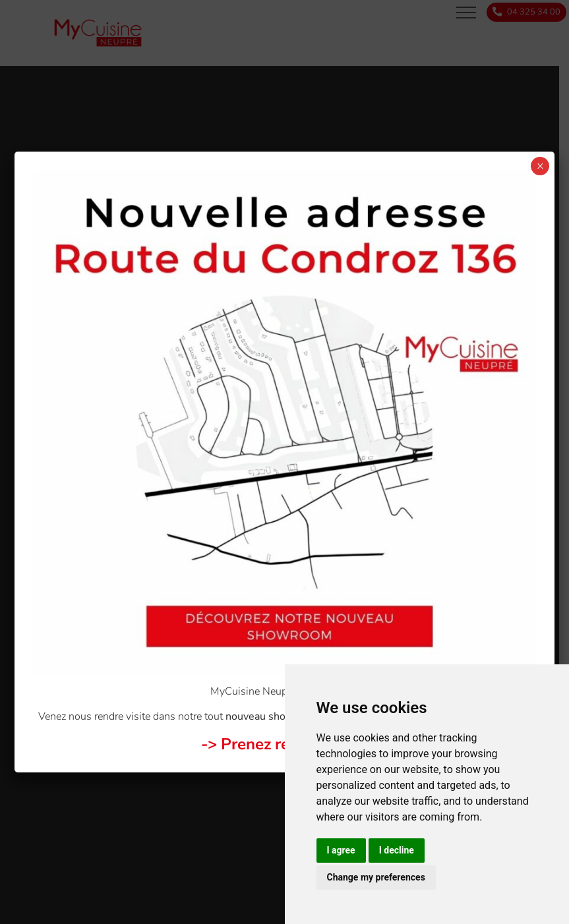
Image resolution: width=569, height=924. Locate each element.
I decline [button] (397, 850)
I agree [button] (341, 850)
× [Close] (540, 166)
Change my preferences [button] (376, 877)
